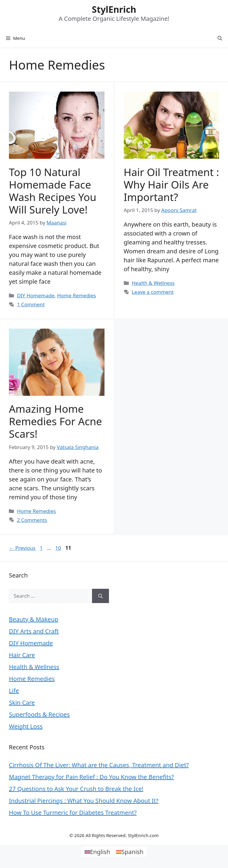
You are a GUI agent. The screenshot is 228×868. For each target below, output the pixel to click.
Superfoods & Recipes (39, 714)
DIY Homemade (36, 295)
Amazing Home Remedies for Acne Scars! (56, 421)
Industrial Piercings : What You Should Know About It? (84, 801)
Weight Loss (26, 726)
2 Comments (32, 520)
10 (59, 548)
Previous (22, 548)
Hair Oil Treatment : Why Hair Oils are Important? (171, 185)
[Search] (100, 596)
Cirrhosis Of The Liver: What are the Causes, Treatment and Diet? (99, 765)
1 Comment (31, 304)
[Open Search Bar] (220, 38)
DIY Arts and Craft (34, 631)
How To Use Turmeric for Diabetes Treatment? (73, 813)
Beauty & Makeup (34, 619)
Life (14, 691)
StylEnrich (114, 9)
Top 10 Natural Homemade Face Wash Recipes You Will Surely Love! (53, 191)
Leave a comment (153, 292)
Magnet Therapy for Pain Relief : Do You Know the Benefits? (91, 777)
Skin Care (22, 703)
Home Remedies (76, 295)
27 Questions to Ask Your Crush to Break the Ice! (76, 789)
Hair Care (22, 655)
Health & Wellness (153, 283)
